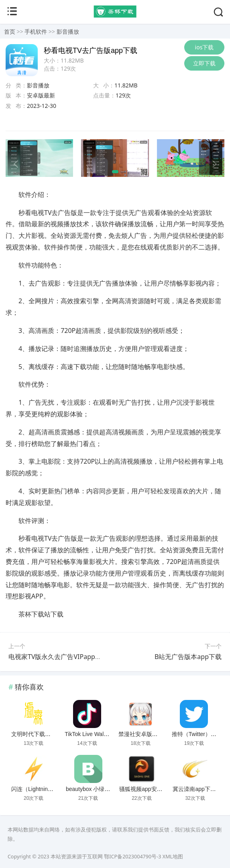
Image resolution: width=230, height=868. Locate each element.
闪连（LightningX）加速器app (49, 789)
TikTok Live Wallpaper (92, 734)
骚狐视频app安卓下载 (146, 789)
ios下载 (205, 47)
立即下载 (204, 63)
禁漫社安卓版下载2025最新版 (156, 734)
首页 (10, 31)
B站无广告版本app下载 (188, 657)
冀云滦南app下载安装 (200, 789)
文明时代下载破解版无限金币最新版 (56, 734)
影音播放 (68, 31)
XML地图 (173, 857)
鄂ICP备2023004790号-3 (132, 857)
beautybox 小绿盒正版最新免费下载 (111, 789)
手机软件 (36, 31)
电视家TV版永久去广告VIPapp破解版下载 (68, 657)
